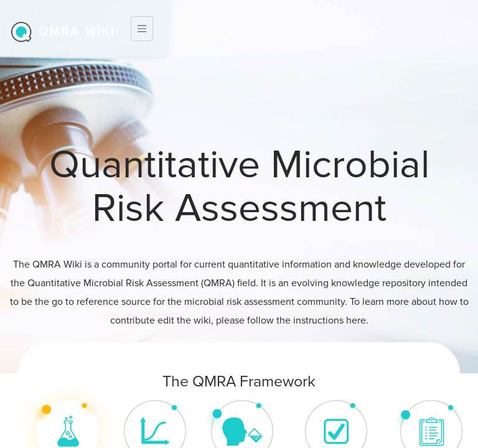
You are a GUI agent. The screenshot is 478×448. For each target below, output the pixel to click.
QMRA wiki (77, 32)
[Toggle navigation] (142, 29)
